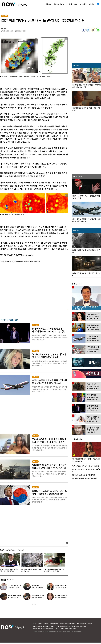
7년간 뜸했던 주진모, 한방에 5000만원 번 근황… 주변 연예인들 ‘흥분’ (25, 570)
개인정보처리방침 (54, 623)
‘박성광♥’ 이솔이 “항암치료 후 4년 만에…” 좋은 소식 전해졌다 (61, 597)
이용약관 (46, 623)
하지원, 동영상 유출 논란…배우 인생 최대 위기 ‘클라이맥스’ (15, 597)
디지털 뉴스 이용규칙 (81, 623)
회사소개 (40, 623)
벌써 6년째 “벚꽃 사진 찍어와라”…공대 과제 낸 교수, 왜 (48, 570)
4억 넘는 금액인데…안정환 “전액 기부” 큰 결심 (15, 588)
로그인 (35, 623)
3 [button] (35, 604)
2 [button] (34, 604)
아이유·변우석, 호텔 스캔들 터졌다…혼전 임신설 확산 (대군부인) (38, 597)
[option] (26, 563)
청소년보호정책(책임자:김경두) (67, 623)
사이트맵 (90, 623)
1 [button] (33, 604)
